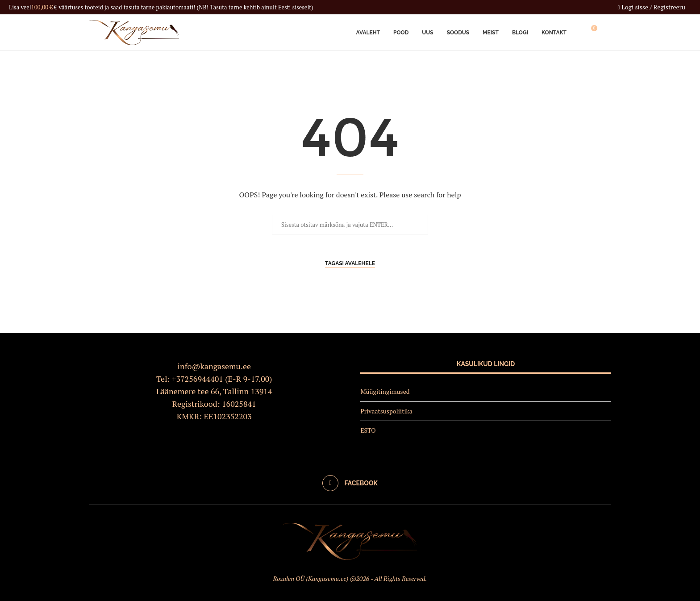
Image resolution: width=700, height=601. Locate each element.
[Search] (607, 33)
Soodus (458, 33)
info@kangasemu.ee (215, 366)
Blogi (520, 33)
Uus (427, 33)
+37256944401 (198, 379)
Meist (491, 33)
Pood (401, 33)
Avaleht (368, 33)
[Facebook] (350, 483)
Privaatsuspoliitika (386, 411)
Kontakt (554, 33)
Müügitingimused (385, 391)
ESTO (368, 430)
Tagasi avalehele (350, 263)
